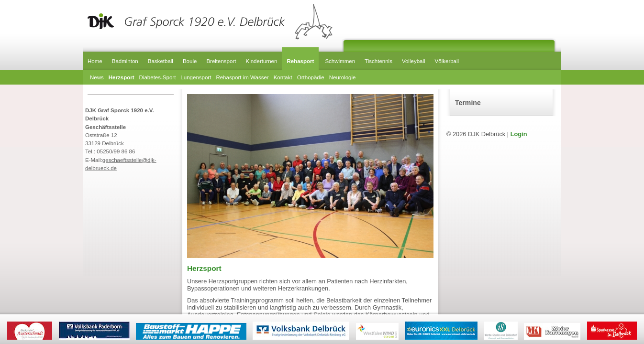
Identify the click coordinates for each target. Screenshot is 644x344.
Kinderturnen (261, 61)
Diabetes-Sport (158, 77)
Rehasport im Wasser (242, 77)
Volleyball (414, 61)
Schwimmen (340, 61)
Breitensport (221, 61)
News (97, 77)
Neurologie (343, 77)
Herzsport (122, 77)
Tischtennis (378, 61)
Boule (190, 61)
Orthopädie (311, 77)
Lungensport (196, 77)
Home (95, 61)
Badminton (125, 61)
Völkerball (447, 61)
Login (519, 134)
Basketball (161, 61)
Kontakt (283, 77)
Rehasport (300, 61)
